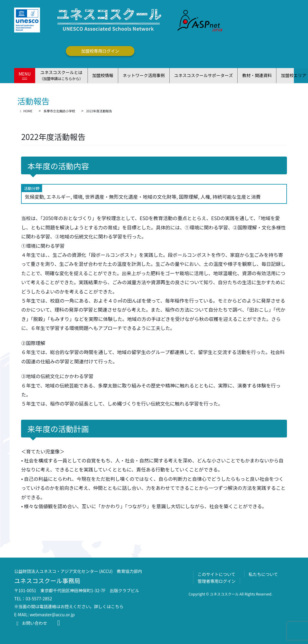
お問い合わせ (31, 623)
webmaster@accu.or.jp (52, 614)
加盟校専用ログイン (100, 51)
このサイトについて (217, 574)
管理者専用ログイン (217, 581)
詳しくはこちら (109, 606)
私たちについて (263, 574)
